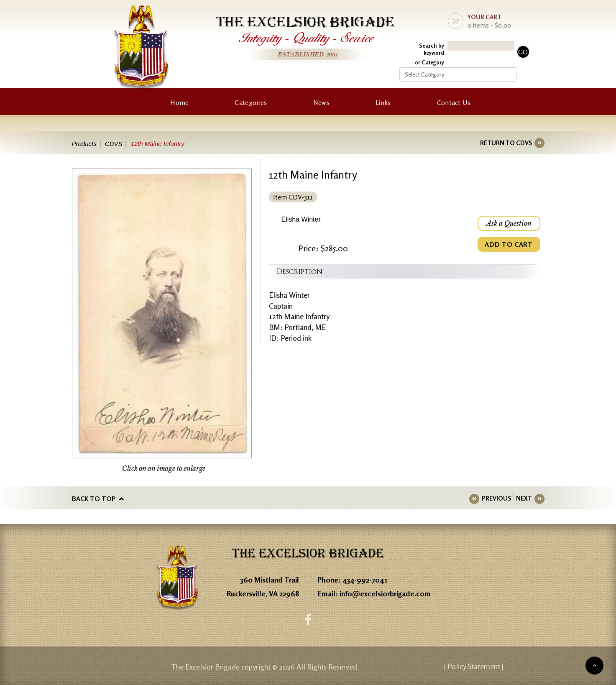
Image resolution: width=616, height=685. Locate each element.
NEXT (524, 498)
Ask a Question (509, 223)
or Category (429, 62)
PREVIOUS (496, 498)
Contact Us (454, 102)
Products (84, 144)
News (321, 102)
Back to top (94, 498)
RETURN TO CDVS (506, 143)
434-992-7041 (365, 580)
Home (179, 102)
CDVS (114, 144)
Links (383, 102)
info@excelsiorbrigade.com (385, 593)
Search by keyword (432, 49)
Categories (251, 102)
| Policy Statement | (474, 666)
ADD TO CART (509, 244)
